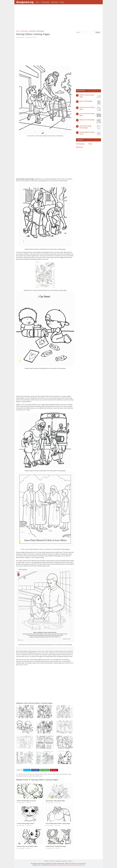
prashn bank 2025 (80, 865)
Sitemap (47, 861)
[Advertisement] (59, 18)
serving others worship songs (36, 776)
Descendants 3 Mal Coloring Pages (55, 801)
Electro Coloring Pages (86, 101)
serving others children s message (44, 774)
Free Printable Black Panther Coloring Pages (58, 824)
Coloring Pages (45, 2)
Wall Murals (55, 2)
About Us (70, 861)
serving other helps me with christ (27, 774)
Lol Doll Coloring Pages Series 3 (26, 824)
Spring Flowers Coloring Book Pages (56, 846)
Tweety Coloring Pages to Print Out (26, 801)
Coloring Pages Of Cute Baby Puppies (27, 846)
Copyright (58, 861)
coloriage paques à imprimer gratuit (67, 865)
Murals (62, 2)
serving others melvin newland (60, 774)
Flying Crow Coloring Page (87, 120)
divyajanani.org (25, 2)
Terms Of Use (64, 861)
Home (37, 2)
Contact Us (52, 861)
